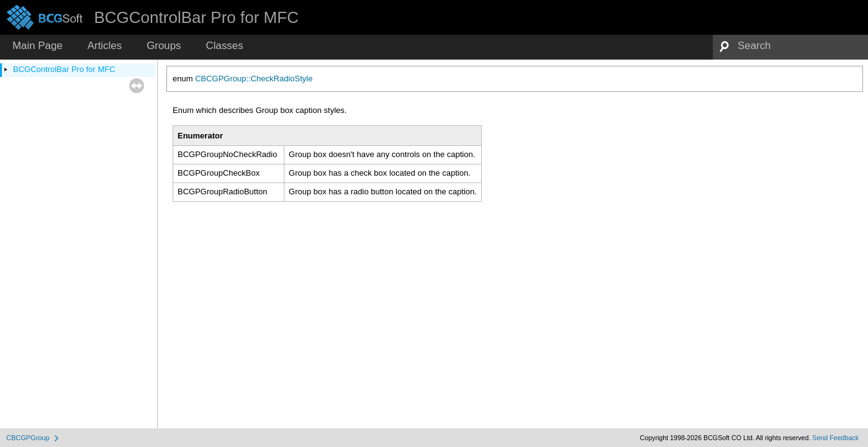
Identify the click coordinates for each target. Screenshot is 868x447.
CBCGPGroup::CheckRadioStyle (254, 79)
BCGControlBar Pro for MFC (64, 69)
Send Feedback (835, 438)
